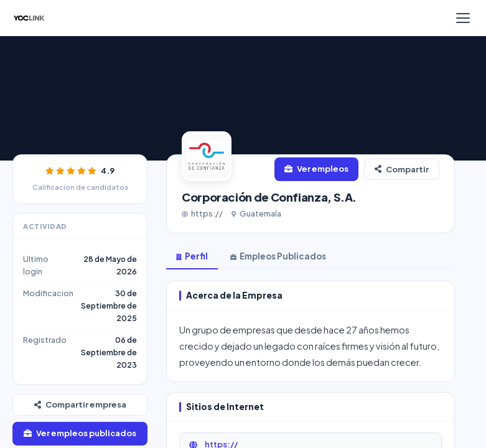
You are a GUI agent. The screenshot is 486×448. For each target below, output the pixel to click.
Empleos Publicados (278, 256)
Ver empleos (316, 169)
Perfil (192, 256)
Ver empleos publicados (80, 433)
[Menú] (463, 18)
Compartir (402, 169)
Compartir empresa (80, 404)
